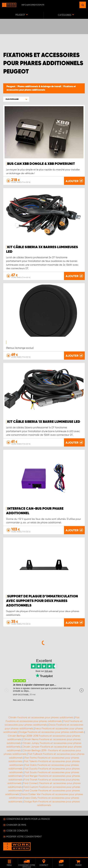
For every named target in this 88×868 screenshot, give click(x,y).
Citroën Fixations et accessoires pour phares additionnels (41, 717)
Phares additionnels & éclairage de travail (40, 87)
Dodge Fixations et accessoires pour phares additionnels (51, 732)
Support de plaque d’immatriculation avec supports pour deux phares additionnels (42, 601)
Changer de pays (16, 825)
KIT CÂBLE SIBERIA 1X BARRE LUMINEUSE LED (44, 422)
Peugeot (11, 87)
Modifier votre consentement (24, 836)
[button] (16, 99)
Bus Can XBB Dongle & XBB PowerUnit (41, 164)
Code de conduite (17, 831)
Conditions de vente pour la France (28, 819)
